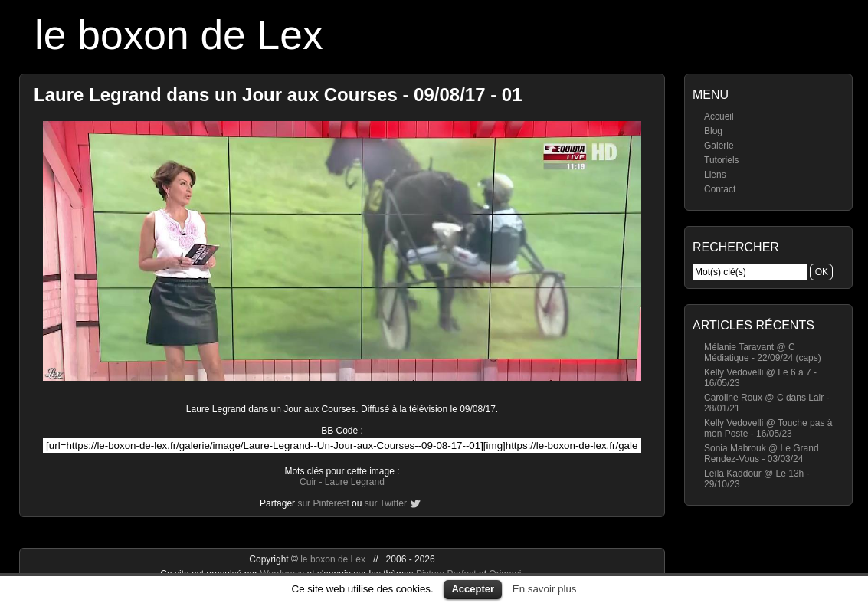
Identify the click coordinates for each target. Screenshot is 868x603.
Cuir (308, 482)
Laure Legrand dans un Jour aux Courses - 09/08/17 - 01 (278, 95)
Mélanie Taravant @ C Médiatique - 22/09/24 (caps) (763, 352)
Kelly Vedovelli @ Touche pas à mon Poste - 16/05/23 (768, 428)
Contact (720, 189)
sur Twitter (386, 503)
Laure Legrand (355, 482)
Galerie (719, 146)
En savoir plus (545, 589)
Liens (715, 175)
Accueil (719, 116)
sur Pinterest (323, 503)
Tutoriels (722, 160)
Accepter (473, 589)
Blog (713, 131)
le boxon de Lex (179, 35)
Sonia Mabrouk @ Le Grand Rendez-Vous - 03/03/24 (762, 454)
